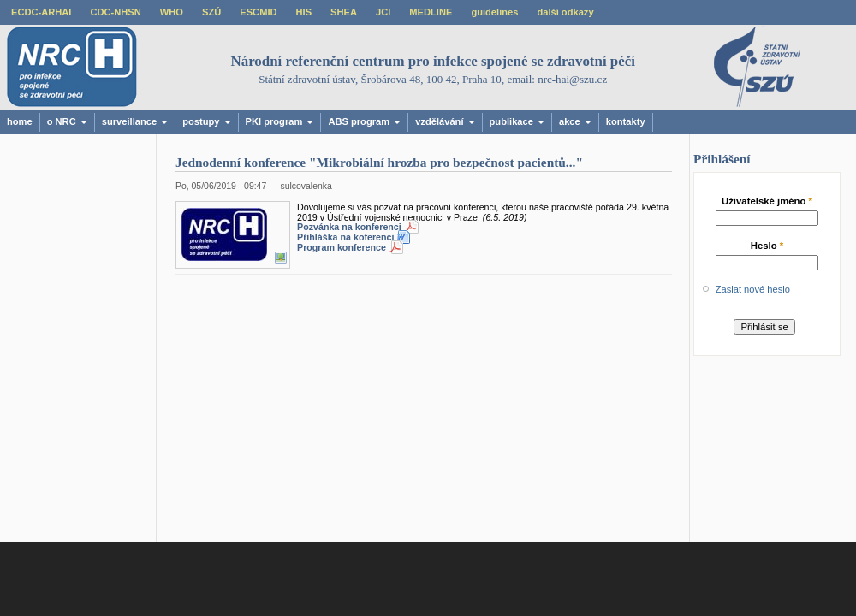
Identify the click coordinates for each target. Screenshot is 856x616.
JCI (383, 12)
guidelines (494, 12)
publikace (517, 121)
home (20, 121)
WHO (172, 12)
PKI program (280, 121)
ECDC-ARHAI (41, 12)
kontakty (626, 121)
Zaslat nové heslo (753, 289)
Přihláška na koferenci (345, 237)
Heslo (767, 246)
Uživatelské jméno (767, 201)
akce (575, 121)
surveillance (135, 121)
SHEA (344, 12)
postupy (206, 121)
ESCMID (258, 12)
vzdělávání (445, 121)
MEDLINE (431, 12)
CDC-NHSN (115, 12)
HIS (304, 12)
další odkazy (565, 12)
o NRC (67, 121)
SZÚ (211, 12)
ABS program (364, 121)
